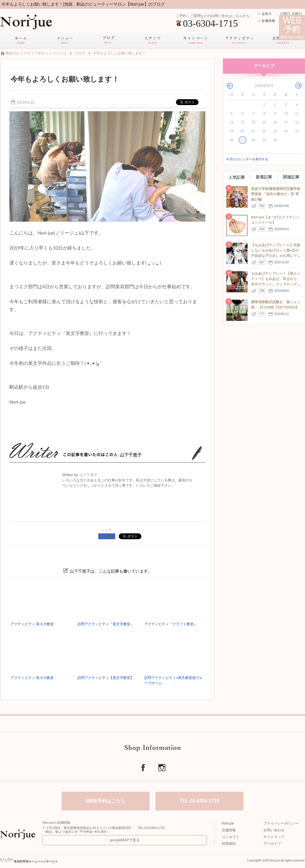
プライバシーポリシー (281, 823)
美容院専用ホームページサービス (29, 861)
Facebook (143, 768)
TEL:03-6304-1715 (199, 801)
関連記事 (291, 177)
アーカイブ (272, 844)
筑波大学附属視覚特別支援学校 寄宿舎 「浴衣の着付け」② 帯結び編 (276, 194)
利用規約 (229, 844)
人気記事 (237, 177)
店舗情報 (229, 830)
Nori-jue (228, 823)
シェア (106, 530)
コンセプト (231, 837)
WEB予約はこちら (105, 801)
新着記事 (264, 177)
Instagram (162, 768)
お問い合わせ (274, 830)
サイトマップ (274, 837)
